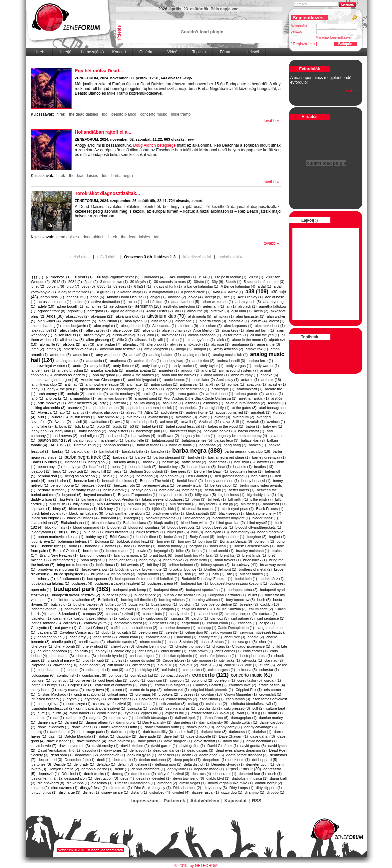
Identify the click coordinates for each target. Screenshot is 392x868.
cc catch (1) (127, 632)
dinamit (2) (40, 788)
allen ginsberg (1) (100, 340)
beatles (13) (264, 467)
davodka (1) (92, 750)
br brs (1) (200, 551)
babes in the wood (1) (226, 426)
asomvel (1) (77, 408)
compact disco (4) (175, 675)
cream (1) (119, 690)
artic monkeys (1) (52, 403)
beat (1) (224, 467)
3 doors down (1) (114, 282)
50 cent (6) (55, 286)
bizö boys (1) (110, 509)
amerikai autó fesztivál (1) (121, 349)
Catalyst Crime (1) (94, 628)
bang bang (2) (235, 445)
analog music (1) (197, 355)
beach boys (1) (50, 467)
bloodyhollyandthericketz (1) (258, 527)
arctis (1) (150, 394)
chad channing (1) (52, 637)
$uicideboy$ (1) (58, 277)
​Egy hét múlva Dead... (99, 71)
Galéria (146, 52)
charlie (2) (256, 637)
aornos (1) (236, 384)
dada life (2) (41, 718)
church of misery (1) (64, 660)
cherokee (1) (42, 646)
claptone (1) (41, 665)
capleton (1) (41, 618)
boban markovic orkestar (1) (60, 537)
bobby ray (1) (97, 537)
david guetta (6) (253, 746)
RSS (257, 801)
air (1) (180, 311)
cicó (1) (89, 660)
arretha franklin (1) (254, 398)
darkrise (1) (262, 732)
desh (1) (275, 774)
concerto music (153, 114)
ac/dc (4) (196, 297)
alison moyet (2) (97, 335)
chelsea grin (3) (244, 642)
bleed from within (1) (197, 523)
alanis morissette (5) (80, 321)
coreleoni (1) (225, 680)
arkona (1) (274, 394)
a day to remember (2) (76, 292)
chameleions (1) (159, 637)
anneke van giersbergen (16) (55, 380)
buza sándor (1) (164, 604)
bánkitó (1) (257, 445)
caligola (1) (171, 609)
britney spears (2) (215, 565)
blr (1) (64, 532)
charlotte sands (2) (122, 642)
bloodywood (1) (44, 532)
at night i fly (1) (217, 408)
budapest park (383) (82, 589)
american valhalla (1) (81, 349)
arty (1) (105, 403)
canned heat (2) (210, 614)
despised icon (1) (78, 778)
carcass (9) (180, 618)
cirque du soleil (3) (145, 660)
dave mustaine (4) (92, 741)
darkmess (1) (240, 732)
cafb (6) (112, 609)
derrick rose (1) (144, 774)
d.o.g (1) (259, 713)
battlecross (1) (220, 462)
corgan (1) (272, 680)
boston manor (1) (120, 551)
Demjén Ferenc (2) (64, 769)
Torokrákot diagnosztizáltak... (108, 193)
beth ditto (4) (170, 490)
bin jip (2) (231, 504)
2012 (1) (59, 282)
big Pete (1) (69, 499)
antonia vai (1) (192, 384)
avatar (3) (222, 417)
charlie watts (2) (92, 642)
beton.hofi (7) (216, 490)
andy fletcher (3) (126, 366)
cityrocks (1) (252, 660)
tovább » (271, 121)
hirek (61, 114)
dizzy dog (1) (232, 792)
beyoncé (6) (72, 495)
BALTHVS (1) (61, 445)
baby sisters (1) (121, 431)
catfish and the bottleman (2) (134, 628)
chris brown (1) (201, 651)
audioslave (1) (172, 412)
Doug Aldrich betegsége (154, 145)
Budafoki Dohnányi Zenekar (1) (207, 579)
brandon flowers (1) (96, 555)
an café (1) (138, 355)
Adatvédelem (205, 801)
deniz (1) (122, 769)
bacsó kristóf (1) (251, 431)
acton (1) (135, 302)
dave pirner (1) (150, 741)
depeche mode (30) (244, 769)
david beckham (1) (262, 741)
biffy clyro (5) (206, 495)
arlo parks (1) (56, 398)
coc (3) (118, 670)
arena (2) (167, 394)
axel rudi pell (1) (145, 422)
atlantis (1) (81, 412)
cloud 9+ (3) (168, 665)
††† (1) (37, 277)
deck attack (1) (125, 760)
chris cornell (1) (228, 651)
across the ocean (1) (54, 302)
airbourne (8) (198, 311)
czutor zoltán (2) (205, 713)
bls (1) (76, 532)
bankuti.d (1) (109, 451)
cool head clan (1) (113, 680)
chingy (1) (104, 651)
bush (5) (264, 600)
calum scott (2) (261, 609)
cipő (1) (103, 660)
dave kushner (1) (61, 741)
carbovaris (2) (157, 618)
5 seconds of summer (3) (264, 282)
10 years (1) (83, 277)
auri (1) (43, 417)
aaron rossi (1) (52, 297)
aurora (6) (60, 417)
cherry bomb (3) (68, 646)
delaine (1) (144, 764)
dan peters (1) (185, 722)
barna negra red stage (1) (229, 457)
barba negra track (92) (87, 457)
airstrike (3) (220, 311)
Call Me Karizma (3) (230, 609)
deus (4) (127, 778)
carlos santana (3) (46, 623)
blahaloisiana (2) (45, 523)
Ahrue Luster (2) (159, 311)
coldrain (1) (171, 670)
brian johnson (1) (123, 560)
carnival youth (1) (98, 623)
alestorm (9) (188, 326)
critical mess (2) (120, 694)
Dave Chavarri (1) (234, 736)
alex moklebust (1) (270, 326)
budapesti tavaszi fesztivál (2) (76, 595)
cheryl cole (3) (122, 646)
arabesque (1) (223, 389)
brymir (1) (175, 574)
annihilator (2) (204, 380)
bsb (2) (191, 574)
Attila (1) (151, 412)
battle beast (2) (194, 462)
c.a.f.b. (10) (270, 604)
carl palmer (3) (243, 618)
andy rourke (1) (185, 366)
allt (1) (163, 340)
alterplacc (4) (134, 344)
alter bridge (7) (109, 344)
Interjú (66, 52)
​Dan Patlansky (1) (157, 722)
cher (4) (266, 642)
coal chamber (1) (51, 670)
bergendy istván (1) (192, 485)
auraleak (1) (261, 412)
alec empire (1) (106, 326)
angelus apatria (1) (141, 370)
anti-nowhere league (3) (105, 384)
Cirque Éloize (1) (176, 660)
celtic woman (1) (224, 632)
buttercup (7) (116, 604)
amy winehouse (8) (111, 355)
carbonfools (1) (131, 618)
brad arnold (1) (221, 551)
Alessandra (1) (164, 326)
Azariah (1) (256, 422)
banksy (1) (60, 451)
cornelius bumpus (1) (49, 685)
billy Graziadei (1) (111, 504)
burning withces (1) (208, 600)
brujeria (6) (100, 574)
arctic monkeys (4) (125, 394)
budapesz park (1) (117, 595)
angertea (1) (169, 370)
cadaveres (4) (76, 609)
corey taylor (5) (250, 680)
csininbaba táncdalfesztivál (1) (100, 708)
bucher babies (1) (254, 574)
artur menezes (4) (83, 403)
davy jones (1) (116, 750)
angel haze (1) (43, 370)
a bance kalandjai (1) (201, 286)
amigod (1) (203, 349)
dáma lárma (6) (216, 718)
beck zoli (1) (78, 471)
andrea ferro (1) (260, 361)
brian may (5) (150, 560)
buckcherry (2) (43, 579)
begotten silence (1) (247, 471)
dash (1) (55, 736)
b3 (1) (135, 426)
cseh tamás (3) (238, 699)
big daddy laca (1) (261, 495)
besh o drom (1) (116, 490)
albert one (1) (186, 321)
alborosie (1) (239, 321)
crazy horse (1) (44, 690)
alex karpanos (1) (238, 326)
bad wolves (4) (144, 436)
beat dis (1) (242, 467)
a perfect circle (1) (196, 292)
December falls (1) (80, 760)
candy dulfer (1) (183, 614)
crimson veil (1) (177, 690)
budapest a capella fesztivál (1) (120, 583)
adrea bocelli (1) (70, 306)
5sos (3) (88, 286)
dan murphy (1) (129, 722)
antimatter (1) (137, 384)
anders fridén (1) (148, 361)
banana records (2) (119, 445)
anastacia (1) (97, 361)
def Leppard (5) (265, 760)
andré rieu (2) (203, 361)
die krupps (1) (78, 783)
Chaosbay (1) (186, 637)
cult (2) (258, 708)
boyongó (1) (164, 551)
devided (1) (161, 778)
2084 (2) (75, 282)
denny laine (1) (180, 769)
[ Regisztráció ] (304, 44)
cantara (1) (268, 614)
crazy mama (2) (71, 690)
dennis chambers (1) (148, 769)
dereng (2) (120, 774)
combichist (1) (68, 675)
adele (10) (46, 306)
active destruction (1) (108, 302)
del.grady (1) (84, 764)
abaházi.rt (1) (77, 297)
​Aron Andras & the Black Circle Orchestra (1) (200, 398)
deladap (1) (106, 764)
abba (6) (97, 297)
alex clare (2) (211, 326)
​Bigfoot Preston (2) (125, 499)
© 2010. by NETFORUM (196, 866)
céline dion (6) (197, 632)
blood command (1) (89, 527)
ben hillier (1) (262, 476)
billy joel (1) (158, 504)
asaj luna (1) (173, 403)
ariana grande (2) (250, 394)
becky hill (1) (101, 471)
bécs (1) (121, 471)
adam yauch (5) (248, 302)
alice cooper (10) (127, 330)
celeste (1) (174, 632)
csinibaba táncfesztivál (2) (53, 708)
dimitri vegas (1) (193, 783)
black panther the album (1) (128, 513)
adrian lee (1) (96, 306)
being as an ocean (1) (83, 476)
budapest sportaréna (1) (206, 590)
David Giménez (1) (223, 746)
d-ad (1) (243, 713)
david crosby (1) (105, 746)
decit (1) (104, 760)
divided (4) (181, 792)
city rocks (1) (229, 660)
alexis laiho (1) (72, 330)
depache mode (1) (209, 769)
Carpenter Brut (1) (165, 623)
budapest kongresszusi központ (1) (239, 583)
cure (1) (44, 713)
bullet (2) (256, 595)
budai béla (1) (246, 579)
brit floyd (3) (157, 565)
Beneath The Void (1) (157, 481)
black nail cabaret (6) (86, 513)
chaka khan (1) (131, 637)
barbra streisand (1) (170, 457)
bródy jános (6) (127, 569)
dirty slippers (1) (269, 788)
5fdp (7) (73, 286)
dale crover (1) (121, 718)
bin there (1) (251, 504)
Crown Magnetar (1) (240, 694)
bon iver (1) (166, 541)
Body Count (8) (202, 537)
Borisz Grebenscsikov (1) (254, 546)
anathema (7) (121, 361)
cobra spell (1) (98, 670)
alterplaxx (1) (157, 344)
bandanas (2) (210, 445)
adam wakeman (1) (217, 302)
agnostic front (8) (51, 311)
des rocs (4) (201, 774)
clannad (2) (274, 660)
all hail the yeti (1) (265, 335)
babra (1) (253, 426)
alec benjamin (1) (78, 326)
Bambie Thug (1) (88, 445)
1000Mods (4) (153, 277)
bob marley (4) (243, 532)
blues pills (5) (178, 532)
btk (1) (232, 574)
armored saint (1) (149, 398)
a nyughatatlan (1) (164, 292)
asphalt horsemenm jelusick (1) (152, 408)
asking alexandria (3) (49, 408)
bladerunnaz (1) (265, 518)
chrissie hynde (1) (113, 656)
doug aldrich (94, 237)
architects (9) (97, 394)
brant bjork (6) (161, 555)
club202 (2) (234, 665)
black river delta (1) (168, 513)
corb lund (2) (202, 680)
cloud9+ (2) (189, 665)
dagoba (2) (98, 718)
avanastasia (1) (161, 417)
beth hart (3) (192, 490)
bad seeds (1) (118, 436)
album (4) (259, 321)
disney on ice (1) (115, 792)
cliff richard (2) (144, 665)
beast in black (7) (143, 467)
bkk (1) (174, 509)
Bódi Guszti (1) (122, 537)
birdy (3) (60, 509)
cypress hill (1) (177, 713)
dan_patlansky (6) (214, 722)
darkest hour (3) (214, 732)
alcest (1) (277, 321)
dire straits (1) (121, 788)
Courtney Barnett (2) (210, 685)
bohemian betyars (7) (75, 541)
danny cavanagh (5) (261, 727)
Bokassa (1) (105, 541)
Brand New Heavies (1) (59, 555)
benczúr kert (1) (87, 481)
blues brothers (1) (120, 532)
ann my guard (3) (107, 375)
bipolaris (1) (41, 509)
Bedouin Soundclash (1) (149, 471)
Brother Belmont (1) (220, 569)
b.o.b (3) (103, 426)
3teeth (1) (234, 282)
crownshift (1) (270, 694)
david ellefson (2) (135, 746)
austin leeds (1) (83, 417)
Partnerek (174, 801)
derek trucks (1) (97, 774)
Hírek (39, 52)
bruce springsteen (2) (71, 574)
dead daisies (68, 237)
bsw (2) (218, 574)
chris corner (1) (255, 651)
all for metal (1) (236, 335)
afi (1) (231, 306)
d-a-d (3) (227, 713)
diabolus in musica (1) (250, 778)
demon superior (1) (97, 769)
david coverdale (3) (74, 746)
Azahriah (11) (210, 422)
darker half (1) (187, 732)
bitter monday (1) (83, 509)
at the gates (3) (244, 408)
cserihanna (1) (145, 704)
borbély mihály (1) (172, 546)
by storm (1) (189, 604)
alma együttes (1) (201, 340)
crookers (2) (168, 694)
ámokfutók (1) (257, 349)
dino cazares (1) (64, 788)
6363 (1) (104, 286)
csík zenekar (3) (173, 704)
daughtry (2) (126, 736)
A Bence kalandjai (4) (238, 286)
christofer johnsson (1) (218, 656)
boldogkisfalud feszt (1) (136, 541)
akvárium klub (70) (166, 316)
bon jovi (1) (187, 541)
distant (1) (139, 792)
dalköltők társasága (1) (154, 718)
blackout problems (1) (164, 518)
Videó (172, 52)
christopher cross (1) (255, 656)
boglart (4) (277, 537)
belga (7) (127, 476)
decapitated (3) (50, 760)
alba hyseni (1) (137, 321)
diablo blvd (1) (218, 778)
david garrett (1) (164, 746)
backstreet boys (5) (186, 431)
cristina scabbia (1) (90, 694)
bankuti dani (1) (84, 451)
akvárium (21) (102, 316)
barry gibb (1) (99, 462)
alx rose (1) (220, 344)
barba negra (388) (197, 451)
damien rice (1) (50, 722)
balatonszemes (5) (197, 440)
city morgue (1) (204, 660)
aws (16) (122, 422)
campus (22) (93, 614)
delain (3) (125, 764)
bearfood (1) (99, 467)
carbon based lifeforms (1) (96, 618)
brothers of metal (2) (255, 569)
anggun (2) (190, 370)
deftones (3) (41, 764)
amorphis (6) (61, 355)
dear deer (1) (169, 755)
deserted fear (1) (252, 774)
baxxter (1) (266, 462)
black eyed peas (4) (238, 509)
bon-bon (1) (208, 541)
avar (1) (206, 417)
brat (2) (212, 555)
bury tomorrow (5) (240, 600)
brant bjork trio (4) (189, 555)
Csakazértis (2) (152, 699)
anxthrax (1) (215, 384)
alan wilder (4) (49, 321)
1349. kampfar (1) (181, 277)
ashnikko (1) (213, 403)
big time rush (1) (94, 499)
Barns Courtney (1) (47, 462)
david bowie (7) (44, 746)
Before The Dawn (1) (211, 471)
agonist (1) (76, 311)
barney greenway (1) (269, 457)
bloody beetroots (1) (184, 527)
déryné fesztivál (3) (174, 774)
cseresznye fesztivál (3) (112, 704)
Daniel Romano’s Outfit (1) (121, 727)
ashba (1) (193, 403)
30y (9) (217, 282)
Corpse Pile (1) (80, 685)
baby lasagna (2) (93, 431)
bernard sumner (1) (53, 490)
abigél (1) (158, 297)
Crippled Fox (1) (249, 690)
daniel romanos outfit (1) (165, 727)
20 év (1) (256, 277)
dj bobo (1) (276, 792)
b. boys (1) (64, 426)
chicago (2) (221, 646)
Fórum (226, 52)
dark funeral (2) (63, 732)
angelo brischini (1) (73, 370)
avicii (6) (80, 422)
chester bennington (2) (155, 646)
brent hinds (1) (254, 555)
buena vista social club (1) (185, 595)
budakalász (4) (271, 579)
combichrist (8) (94, 675)
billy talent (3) (210, 504)
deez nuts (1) (239, 760)
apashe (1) (277, 384)
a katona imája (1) (132, 292)
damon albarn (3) (100, 722)
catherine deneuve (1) (178, 628)
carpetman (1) (193, 623)
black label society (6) (49, 513)
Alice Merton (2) (206, 330)
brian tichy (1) (201, 560)
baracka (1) (161, 451)
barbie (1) (143, 457)
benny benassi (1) (256, 481)
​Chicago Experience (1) (251, 646)
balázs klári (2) (253, 440)
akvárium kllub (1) (130, 316)
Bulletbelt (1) (108, 600)
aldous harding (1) (46, 326)
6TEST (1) (143, 286)
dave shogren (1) (178, 741)
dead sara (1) (61, 755)
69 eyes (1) (122, 286)
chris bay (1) (149, 651)
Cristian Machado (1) (55, 694)
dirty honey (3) (215, 788)
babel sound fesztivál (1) (186, 426)
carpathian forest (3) (131, 623)
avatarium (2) (244, 417)
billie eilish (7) (262, 499)
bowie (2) (144, 551)
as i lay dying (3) (147, 403)
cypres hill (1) (152, 713)
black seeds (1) (231, 513)
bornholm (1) (93, 551)
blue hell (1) (93, 532)
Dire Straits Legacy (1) (152, 788)
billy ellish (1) (84, 504)
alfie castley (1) (98, 330)
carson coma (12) (221, 623)
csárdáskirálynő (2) (182, 699)
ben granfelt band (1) (232, 476)
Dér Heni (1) (72, 774)
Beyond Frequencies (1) (137, 495)
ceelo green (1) (151, 632)
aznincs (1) (276, 422)
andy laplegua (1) (156, 366)
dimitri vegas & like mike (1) (230, 783)
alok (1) (224, 340)
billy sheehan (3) (183, 504)
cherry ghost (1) (96, 646)
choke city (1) (125, 651)
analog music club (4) (230, 355)
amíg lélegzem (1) (159, 349)
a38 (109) (257, 291)
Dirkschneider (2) (187, 788)
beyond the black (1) (176, 495)
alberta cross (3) (213, 321)
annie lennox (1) (177, 380)
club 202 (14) (211, 665)
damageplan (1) (244, 718)
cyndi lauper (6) (110, 713)
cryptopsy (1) (95, 699)
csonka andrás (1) (181, 708)
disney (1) (91, 792)
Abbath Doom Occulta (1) (127, 297)
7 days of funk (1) (168, 286)
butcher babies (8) (88, 604)
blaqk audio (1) (166, 523)
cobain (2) (76, 670)
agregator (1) (98, 311)
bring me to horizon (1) (75, 565)
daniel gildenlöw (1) (53, 727)
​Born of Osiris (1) (67, 551)
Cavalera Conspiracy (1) (79, 632)
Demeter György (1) (228, 764)
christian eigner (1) (145, 656)
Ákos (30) (55, 316)
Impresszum (145, 801)
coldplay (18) (149, 670)
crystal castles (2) (123, 699)
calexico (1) (130, 609)
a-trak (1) (236, 292)
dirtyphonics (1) (44, 792)
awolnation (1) (101, 422)
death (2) (190, 755)
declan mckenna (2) (155, 760)
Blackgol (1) (134, 518)
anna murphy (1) (245, 375)
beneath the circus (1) (120, 481)
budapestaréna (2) (242, 590)
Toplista (199, 52)
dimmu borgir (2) (269, 783)
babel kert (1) (153, 426)
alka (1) (153, 335)
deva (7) (143, 778)
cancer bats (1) (155, 614)
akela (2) (261, 311)
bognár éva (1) (44, 541)
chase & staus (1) (215, 642)
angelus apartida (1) (107, 370)
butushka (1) (139, 604)
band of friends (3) (152, 445)
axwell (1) (189, 422)
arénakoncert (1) (220, 394)
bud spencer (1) (100, 579)
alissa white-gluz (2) (129, 335)
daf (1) (59, 718)
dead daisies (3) (200, 750)
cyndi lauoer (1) (82, 713)
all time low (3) (72, 340)
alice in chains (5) (177, 330)
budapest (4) (82, 583)
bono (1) (76, 546)
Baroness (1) (75, 462)
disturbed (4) (160, 792)
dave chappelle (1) (202, 736)
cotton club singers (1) (173, 685)
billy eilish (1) (60, 504)
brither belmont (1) (184, 565)
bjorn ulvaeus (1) (136, 509)
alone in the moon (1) (249, 340)
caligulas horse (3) (197, 609)
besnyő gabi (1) (144, 490)
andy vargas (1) (238, 366)
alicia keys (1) (233, 330)
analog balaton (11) (165, 355)
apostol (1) (155, 389)
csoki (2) (157, 708)
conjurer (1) (41, 680)
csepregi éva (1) (51, 704)
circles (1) (120, 660)
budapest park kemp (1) (132, 590)
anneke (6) (269, 375)
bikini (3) (198, 499)
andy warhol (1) (266, 366)
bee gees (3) (181, 471)
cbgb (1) (108, 632)
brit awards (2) (133, 565)
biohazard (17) (275, 504)
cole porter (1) (194, 670)
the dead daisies (84, 114)
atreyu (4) (134, 412)
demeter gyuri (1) (260, 764)
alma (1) (178, 340)
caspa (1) (267, 623)
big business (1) (231, 495)
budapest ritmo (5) (169, 590)
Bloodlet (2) (117, 527)
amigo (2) (184, 349)
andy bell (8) (100, 366)
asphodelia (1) (192, 408)
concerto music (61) (252, 675)
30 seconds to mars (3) (173, 282)
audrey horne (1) (199, 412)
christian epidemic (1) (180, 656)
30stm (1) (201, 282)
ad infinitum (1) (157, 302)
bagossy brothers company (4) (242, 436)
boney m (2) (264, 541)
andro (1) (80, 366)
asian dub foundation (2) (246, 403)
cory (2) (146, 685)
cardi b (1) (200, 618)
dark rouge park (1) (93, 732)
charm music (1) (153, 642)
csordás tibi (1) (209, 708)
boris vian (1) (221, 546)
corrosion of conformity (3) (116, 685)
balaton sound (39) (54, 440)
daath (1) (275, 713)
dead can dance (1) (169, 750)
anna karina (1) (216, 375)
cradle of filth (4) (272, 685)
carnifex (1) (72, 623)
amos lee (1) (83, 355)
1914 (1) (205, 277)
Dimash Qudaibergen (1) (135, 783)
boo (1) (130, 546)
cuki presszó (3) (237, 708)
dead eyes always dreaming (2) (241, 750)
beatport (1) (41, 471)
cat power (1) (66, 628)
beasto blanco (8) (202, 467)
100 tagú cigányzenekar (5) (117, 277)
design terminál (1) (47, 778)
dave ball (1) (174, 736)
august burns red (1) (232, 412)
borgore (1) (198, 546)
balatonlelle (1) (138, 440)
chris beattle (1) (174, 651)
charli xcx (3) (235, 637)
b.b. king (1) (85, 426)
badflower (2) (168, 436)
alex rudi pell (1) (45, 330)
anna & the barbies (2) (141, 375)
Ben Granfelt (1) (199, 476)
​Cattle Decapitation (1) (236, 628)
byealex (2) (249, 604)
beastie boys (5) (172, 467)
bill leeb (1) (217, 499)
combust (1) (118, 675)
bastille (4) (171, 462)
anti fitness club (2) (47, 384)
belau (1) (110, 476)
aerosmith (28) (148, 306)
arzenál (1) (122, 403)
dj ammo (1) (255, 792)
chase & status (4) (183, 642)
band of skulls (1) (183, 445)
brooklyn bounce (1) (186, 569)
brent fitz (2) (230, 555)
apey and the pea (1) (97, 389)
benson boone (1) (65, 485)
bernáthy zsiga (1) (86, 490)
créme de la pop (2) (146, 690)
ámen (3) (54, 349)
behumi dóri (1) (50, 476)
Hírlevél (252, 52)
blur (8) (197, 532)
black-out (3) (111, 518)
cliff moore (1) (119, 665)
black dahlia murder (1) (201, 509)
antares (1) (250, 380)
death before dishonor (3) (247, 755)
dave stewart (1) (208, 741)
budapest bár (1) (194, 583)
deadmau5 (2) (86, 755)
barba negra (122, 176)
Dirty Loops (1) (241, 788)
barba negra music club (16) (247, 451)
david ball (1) (234, 741)
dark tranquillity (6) (158, 732)
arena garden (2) (190, 394)
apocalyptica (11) (130, 389)
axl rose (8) (169, 422)
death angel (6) (211, 755)
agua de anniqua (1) (127, 311)
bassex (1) (151, 462)
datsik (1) (106, 736)
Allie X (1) (125, 340)
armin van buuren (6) (115, 398)
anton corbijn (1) (164, 384)
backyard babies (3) (220, 431)
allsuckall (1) (145, 340)
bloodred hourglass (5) (147, 527)
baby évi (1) (273, 426)
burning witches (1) (175, 600)
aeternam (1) (214, 306)
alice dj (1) (151, 330)
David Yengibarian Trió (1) (59, 750)
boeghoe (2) (257, 537)
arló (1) (37, 398)
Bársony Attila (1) (127, 462)
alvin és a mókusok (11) (190, 344)
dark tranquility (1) (126, 732)
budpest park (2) (148, 595)
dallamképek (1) (188, 718)
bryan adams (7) (151, 574)
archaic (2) (76, 394)
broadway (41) (245, 565)
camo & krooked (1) (65, 614)
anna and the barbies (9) (182, 375)
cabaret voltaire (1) (47, 609)
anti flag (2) (74, 384)
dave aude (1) (150, 736)
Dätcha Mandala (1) (80, 736)
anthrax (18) (271, 380)
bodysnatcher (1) (231, 537)
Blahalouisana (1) (75, 523)
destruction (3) (106, 778)
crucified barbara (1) (48, 699)
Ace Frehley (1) (250, 297)
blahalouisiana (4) (106, 523)
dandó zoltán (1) (244, 722)
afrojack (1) (247, 306)
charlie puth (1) (64, 642)
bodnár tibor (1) (149, 537)
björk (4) (159, 509)
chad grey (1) (80, 637)
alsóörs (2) (72, 344)
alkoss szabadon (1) (204, 335)
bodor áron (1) (176, 537)
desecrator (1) (225, 774)
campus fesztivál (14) (123, 614)
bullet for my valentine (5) (75, 600)
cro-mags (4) (146, 694)
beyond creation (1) (100, 495)
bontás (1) (114, 546)
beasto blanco (124, 114)
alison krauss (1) (68, 335)
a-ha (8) (219, 292)
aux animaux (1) (111, 417)
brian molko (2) (176, 560)
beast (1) (119, 467)
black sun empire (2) (48, 518)
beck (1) (60, 471)
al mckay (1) (224, 316)
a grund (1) (106, 292)
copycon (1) (179, 680)
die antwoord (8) (51, 783)
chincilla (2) (84, 651)
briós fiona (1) (107, 565)
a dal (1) (264, 286)
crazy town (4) (98, 690)
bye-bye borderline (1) (219, 604)
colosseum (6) (43, 675)
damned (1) (74, 722)
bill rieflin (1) (238, 499)
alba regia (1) (162, 321)
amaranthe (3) (269, 344)
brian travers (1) (228, 560)
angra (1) (209, 370)
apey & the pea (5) (62, 389)
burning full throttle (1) (139, 600)
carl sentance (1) (271, 618)
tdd (105, 114)
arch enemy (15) (51, 394)
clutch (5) (267, 665)
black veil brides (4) (83, 518)
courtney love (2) (243, 685)
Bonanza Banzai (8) (236, 541)
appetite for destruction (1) (188, 389)
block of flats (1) (58, 527)
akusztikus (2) (77, 316)
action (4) (81, 302)
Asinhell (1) (277, 403)
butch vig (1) (61, 604)
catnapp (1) (207, 628)
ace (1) (229, 297)
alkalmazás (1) (174, 335)
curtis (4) (60, 713)
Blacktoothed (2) (197, 518)
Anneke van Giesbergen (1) (103, 380)
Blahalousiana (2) (138, 523)
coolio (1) (137, 680)
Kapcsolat (236, 801)
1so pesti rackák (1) (230, 277)
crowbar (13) (211, 694)
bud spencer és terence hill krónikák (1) (147, 579)
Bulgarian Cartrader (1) (227, 595)
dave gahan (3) (263, 736)
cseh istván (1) (212, 699)
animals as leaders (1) (72, 375)
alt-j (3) (88, 344)
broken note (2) (155, 569)
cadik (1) (96, 609)
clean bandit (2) (92, 665)
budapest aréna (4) (163, 583)
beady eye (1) (75, 467)
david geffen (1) (192, 746)
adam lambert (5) (185, 302)
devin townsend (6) (189, 778)
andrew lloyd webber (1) (51, 366)
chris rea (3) (86, 656)
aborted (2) (177, 297)
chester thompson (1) (193, 646)
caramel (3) (63, 618)
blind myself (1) (260, 523)
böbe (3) (183, 551)
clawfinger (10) (65, 665)
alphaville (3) (50, 344)
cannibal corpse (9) (241, 614)
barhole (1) (197, 457)
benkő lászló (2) (190, 481)
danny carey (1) (229, 727)
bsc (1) (204, 574)
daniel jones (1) (84, 727)
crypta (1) (74, 699)
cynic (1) (132, 713)
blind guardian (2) (231, 523)
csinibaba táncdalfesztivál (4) (253, 704)
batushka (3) (245, 462)
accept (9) (213, 297)
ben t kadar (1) (60, 481)
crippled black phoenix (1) (212, 690)
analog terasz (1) (70, 361)
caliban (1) (150, 609)
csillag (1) (196, 704)
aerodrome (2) (121, 306)
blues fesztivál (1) (151, 532)
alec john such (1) (135, 326)
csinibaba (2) (217, 704)
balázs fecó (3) (226, 440)
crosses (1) (190, 694)
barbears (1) (123, 457)
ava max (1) (136, 417)
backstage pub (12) (152, 431)
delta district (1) (196, 764)
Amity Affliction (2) (228, 349)
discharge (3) (70, 792)
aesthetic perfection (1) (182, 306)
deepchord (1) (215, 760)
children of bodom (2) (55, 651)
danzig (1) (40, 732)
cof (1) (131, 670)
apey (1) (38, 389)
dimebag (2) (167, 783)
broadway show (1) (97, 569)
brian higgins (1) (94, 560)
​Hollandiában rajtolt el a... (103, 132)
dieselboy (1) (102, 783)
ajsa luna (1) (242, 311)
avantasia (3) (187, 417)
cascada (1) (248, 623)
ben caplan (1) (172, 476)
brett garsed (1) (66, 560)
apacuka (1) (256, 384)
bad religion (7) (92, 436)
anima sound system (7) (238, 370)
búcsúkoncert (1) (71, 579)
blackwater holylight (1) (231, 518)
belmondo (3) (147, 476)
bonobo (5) (94, 546)
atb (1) (65, 412)
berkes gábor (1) (224, 485)
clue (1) (251, 665)
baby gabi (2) (42, 431)
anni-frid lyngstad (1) (145, 380)
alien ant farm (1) (260, 330)
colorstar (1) (269, 670)
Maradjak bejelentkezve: (339, 37)
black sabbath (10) (201, 513)
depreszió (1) (48, 774)
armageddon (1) (83, 398)
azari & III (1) (234, 422)
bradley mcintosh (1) (253, 551)
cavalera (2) (47, 632)
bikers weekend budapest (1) (166, 499)
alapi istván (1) (111, 321)
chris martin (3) (62, 656)
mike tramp (181, 114)
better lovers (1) (242, 490)
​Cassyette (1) (42, 628)
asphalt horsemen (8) (107, 408)
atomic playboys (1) (108, 412)
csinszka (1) (137, 708)
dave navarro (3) (122, 741)
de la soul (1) (140, 750)
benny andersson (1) (222, 481)
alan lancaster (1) (250, 316)
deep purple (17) (187, 760)
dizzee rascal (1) (205, 792)
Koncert (119, 52)
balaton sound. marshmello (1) (98, 440)
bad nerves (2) (65, 436)
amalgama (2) (243, 344)
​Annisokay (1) (228, 380)
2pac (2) (91, 282)
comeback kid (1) (145, 675)
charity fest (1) (210, 637)
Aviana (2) (63, 422)
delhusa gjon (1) (168, 764)
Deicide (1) (62, 764)
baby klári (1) (66, 431)
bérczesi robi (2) (127, 485)
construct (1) (63, 680)
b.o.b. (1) (120, 426)
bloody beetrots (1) (218, 527)
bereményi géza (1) (158, 485)
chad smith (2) (105, 637)
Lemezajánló (92, 52)
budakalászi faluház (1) (50, 583)
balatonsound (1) (166, 440)
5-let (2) (38, 286)
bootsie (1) (147, 546)
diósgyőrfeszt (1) (93, 788)
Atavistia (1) (47, 412)
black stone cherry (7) (264, 513)
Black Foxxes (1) (270, 509)
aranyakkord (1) (250, 389)
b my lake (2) (42, 426)
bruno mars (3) (123, 574)
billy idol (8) (137, 504)
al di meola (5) (200, 316)
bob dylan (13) (217, 532)
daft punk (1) (77, 718)
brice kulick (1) (255, 560)
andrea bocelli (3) (231, 361)
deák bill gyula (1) (142, 755)
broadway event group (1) (58, 569)
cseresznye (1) (79, 704)
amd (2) (38, 349)
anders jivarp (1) (177, 361)
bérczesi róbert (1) (96, 485)
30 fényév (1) (141, 282)
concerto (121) (210, 675)
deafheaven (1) (113, 755)
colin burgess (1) (222, 670)
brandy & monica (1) (131, 555)
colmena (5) (247, 670)
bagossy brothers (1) (198, 436)
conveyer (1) (86, 680)
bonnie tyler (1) (54, 546)
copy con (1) (157, 680)
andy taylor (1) (211, 366)
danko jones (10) (200, 727)
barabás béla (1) (135, 451)
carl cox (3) (219, 618)
